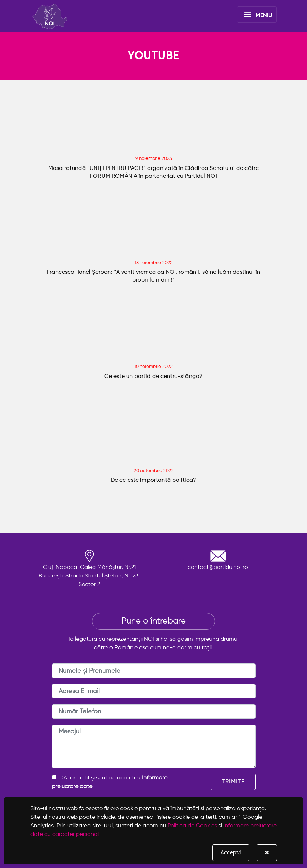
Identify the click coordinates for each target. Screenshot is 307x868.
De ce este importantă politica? (154, 480)
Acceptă (231, 852)
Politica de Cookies (192, 826)
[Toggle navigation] (257, 15)
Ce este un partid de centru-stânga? (153, 377)
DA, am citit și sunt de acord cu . (110, 782)
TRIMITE (233, 782)
